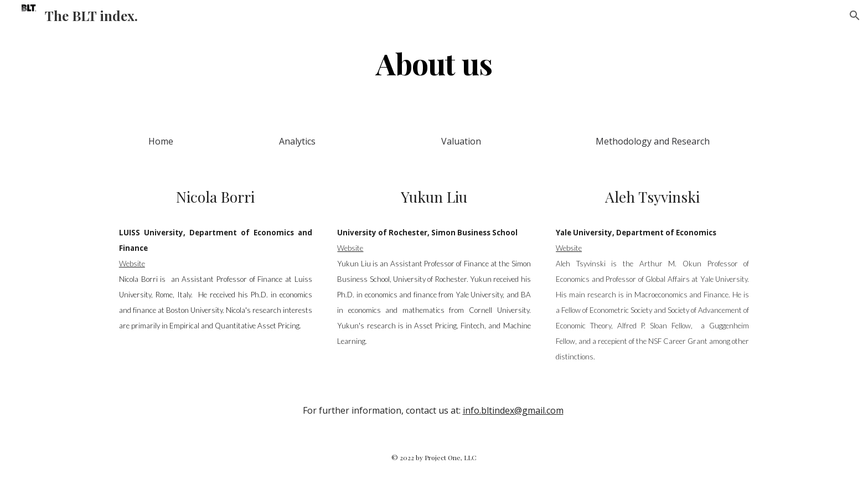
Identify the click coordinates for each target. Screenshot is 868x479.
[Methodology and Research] (652, 141)
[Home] (161, 141)
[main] (434, 63)
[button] (855, 16)
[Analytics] (297, 141)
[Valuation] (461, 141)
